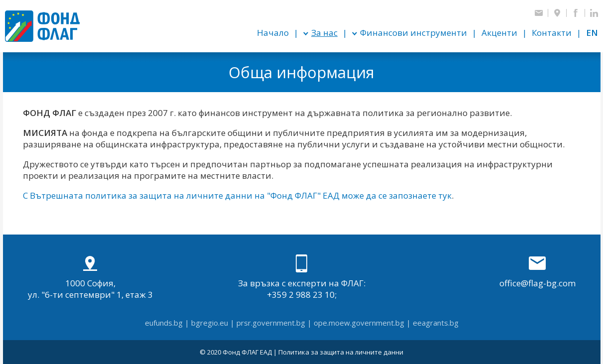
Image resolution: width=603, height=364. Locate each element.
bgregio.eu (210, 323)
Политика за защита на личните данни (341, 352)
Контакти (552, 33)
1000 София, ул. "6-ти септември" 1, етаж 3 (90, 277)
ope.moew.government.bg (359, 323)
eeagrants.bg (436, 323)
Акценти (499, 33)
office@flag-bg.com (538, 272)
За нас (324, 33)
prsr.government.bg (271, 323)
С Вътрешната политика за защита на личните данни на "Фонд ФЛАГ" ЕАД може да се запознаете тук (237, 195)
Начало (273, 33)
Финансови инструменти (414, 33)
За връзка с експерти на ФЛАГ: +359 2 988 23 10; (302, 277)
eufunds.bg (164, 323)
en (592, 33)
